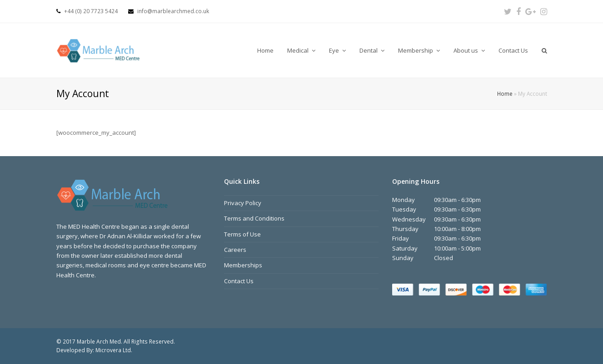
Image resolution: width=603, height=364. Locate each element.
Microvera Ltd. (114, 350)
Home (505, 93)
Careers (235, 250)
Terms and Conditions (254, 218)
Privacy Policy (243, 203)
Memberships (243, 265)
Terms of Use (242, 234)
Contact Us (239, 281)
